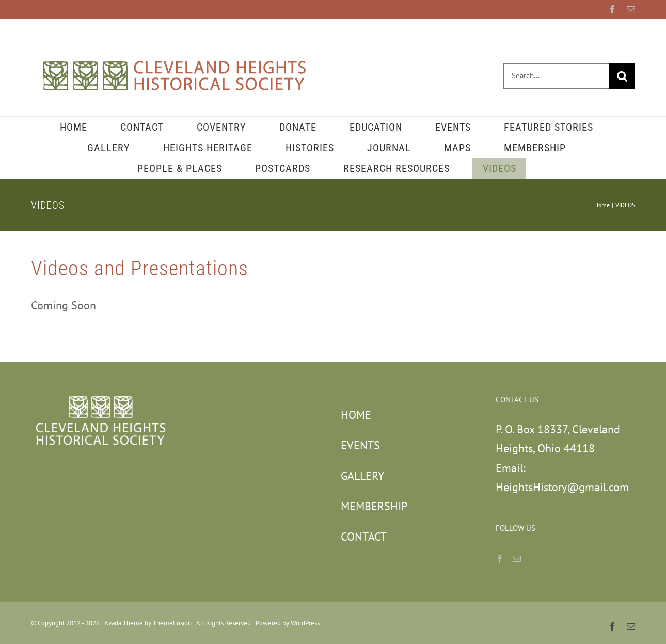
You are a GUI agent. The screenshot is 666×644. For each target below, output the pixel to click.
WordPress (305, 623)
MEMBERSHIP (374, 506)
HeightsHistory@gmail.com (562, 487)
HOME (356, 415)
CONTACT (364, 537)
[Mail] (517, 559)
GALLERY (362, 476)
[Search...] (556, 76)
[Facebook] (500, 559)
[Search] (622, 76)
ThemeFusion (172, 623)
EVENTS (360, 445)
